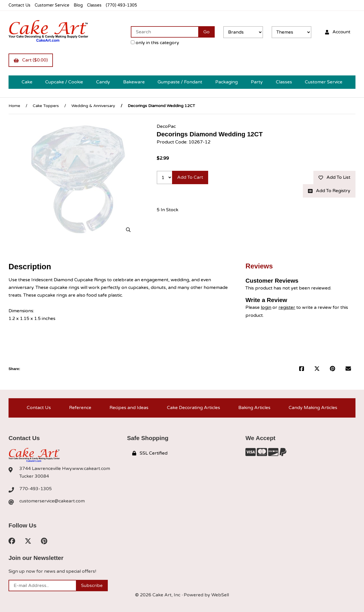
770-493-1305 (36, 489)
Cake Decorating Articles (194, 408)
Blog (78, 5)
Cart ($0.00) (31, 60)
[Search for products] (165, 32)
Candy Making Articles (313, 408)
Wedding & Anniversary (93, 106)
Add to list (334, 177)
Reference (80, 408)
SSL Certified (150, 453)
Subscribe (92, 586)
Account (338, 32)
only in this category (155, 43)
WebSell (220, 595)
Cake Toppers (46, 106)
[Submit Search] (206, 32)
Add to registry (329, 191)
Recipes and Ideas (129, 408)
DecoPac (166, 126)
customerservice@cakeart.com (52, 501)
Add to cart (190, 177)
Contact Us (19, 5)
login (266, 307)
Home (14, 106)
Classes (94, 5)
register (287, 307)
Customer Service (52, 5)
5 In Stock (167, 210)
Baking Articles (254, 408)
